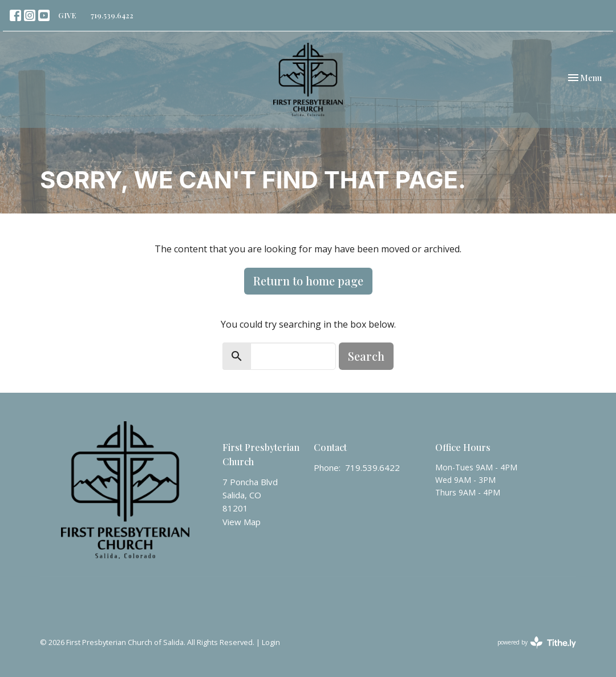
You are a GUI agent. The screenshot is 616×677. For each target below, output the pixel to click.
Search (366, 356)
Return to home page (308, 281)
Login (271, 642)
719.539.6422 (112, 15)
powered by (537, 642)
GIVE (67, 15)
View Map (242, 522)
